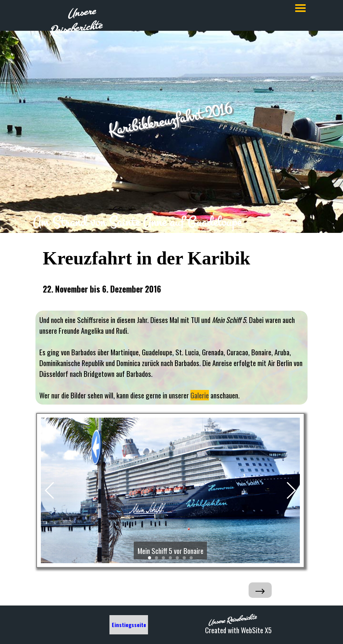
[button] (50, 490)
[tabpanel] (171, 222)
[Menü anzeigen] (300, 8)
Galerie (200, 395)
